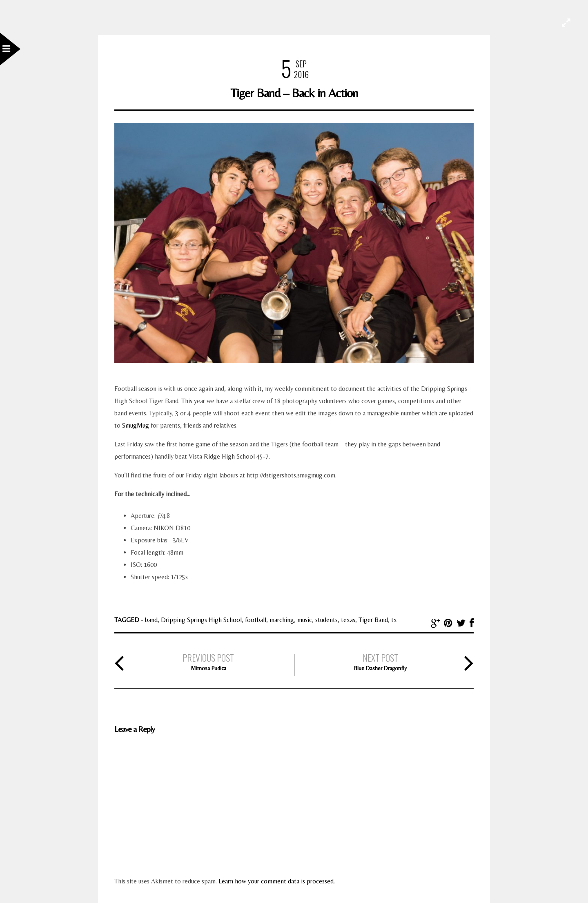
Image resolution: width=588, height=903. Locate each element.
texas (348, 620)
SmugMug (136, 425)
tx (394, 620)
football (256, 620)
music (305, 620)
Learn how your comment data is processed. (277, 881)
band (151, 620)
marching (282, 620)
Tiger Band (373, 620)
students (326, 620)
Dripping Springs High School (201, 620)
